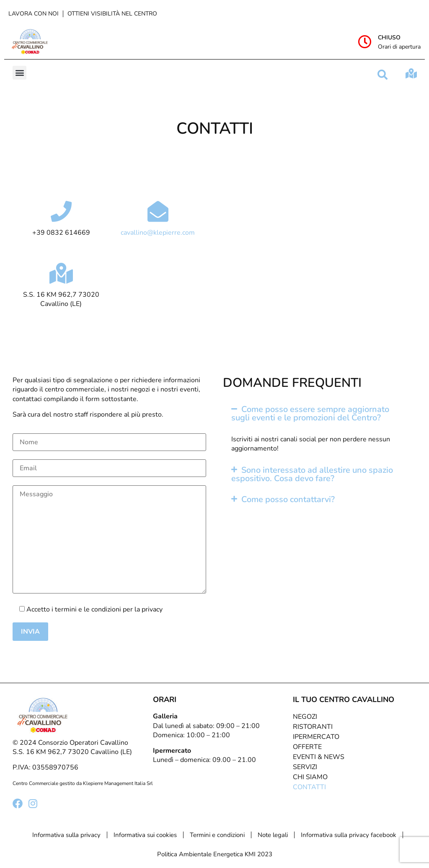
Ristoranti (313, 727)
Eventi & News (319, 757)
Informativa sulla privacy (66, 835)
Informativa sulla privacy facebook (349, 835)
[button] (19, 73)
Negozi (305, 717)
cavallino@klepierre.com (158, 233)
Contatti (309, 787)
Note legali (273, 835)
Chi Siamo (310, 777)
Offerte (307, 747)
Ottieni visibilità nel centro (112, 14)
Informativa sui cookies (145, 835)
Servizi (305, 767)
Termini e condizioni (217, 835)
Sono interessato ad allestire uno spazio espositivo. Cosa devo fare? (312, 474)
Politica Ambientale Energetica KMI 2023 (215, 854)
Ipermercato (316, 737)
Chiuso (389, 38)
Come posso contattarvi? (288, 499)
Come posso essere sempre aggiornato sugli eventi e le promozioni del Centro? (310, 413)
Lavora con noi (34, 14)
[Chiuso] (365, 41)
